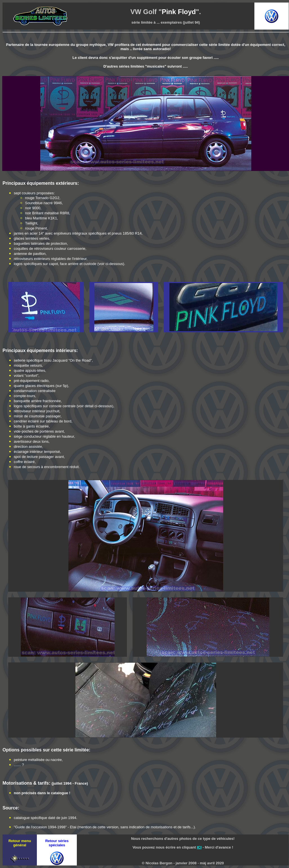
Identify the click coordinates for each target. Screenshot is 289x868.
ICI (199, 847)
